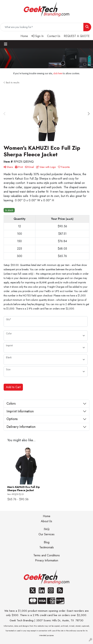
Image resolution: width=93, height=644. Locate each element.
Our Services (46, 534)
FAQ (47, 529)
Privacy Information (47, 560)
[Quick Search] (42, 27)
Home (47, 516)
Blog (47, 542)
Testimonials (47, 547)
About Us (46, 521)
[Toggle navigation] (6, 44)
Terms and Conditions (47, 555)
